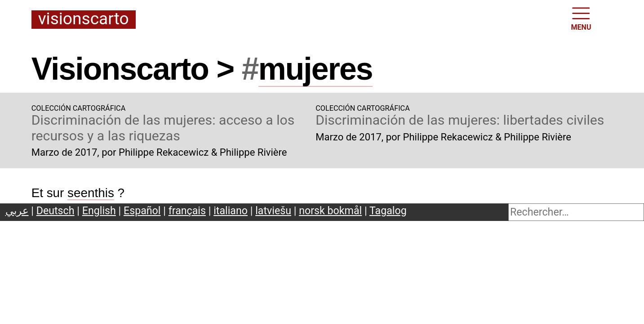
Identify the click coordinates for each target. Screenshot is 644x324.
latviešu (273, 211)
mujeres (315, 69)
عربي (17, 211)
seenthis (91, 193)
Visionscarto (84, 19)
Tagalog (388, 211)
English (99, 211)
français (187, 211)
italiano (231, 211)
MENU (581, 18)
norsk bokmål (330, 211)
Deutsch (56, 211)
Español (142, 211)
